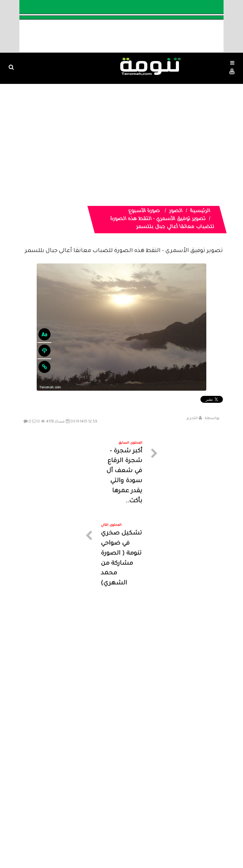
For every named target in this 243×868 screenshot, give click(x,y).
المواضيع (166, 805)
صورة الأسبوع (144, 211)
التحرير (192, 418)
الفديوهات (139, 805)
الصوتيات (111, 805)
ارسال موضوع (57, 805)
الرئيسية (200, 211)
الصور (176, 211)
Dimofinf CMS (128, 840)
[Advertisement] (121, 136)
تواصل (87, 805)
